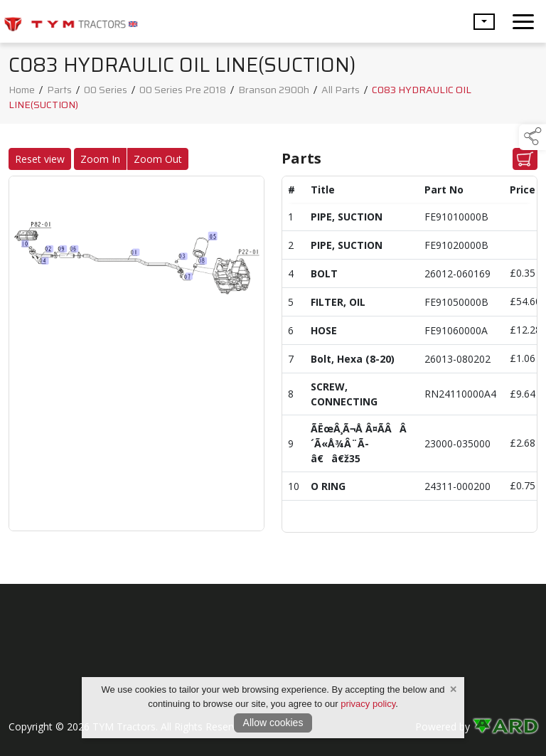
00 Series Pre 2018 (183, 90)
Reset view (40, 159)
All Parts (341, 90)
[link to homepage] (71, 21)
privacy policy (368, 704)
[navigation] (523, 21)
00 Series (106, 90)
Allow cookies (273, 723)
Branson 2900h (274, 90)
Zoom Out (158, 159)
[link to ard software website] (505, 726)
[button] (484, 22)
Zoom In (100, 159)
